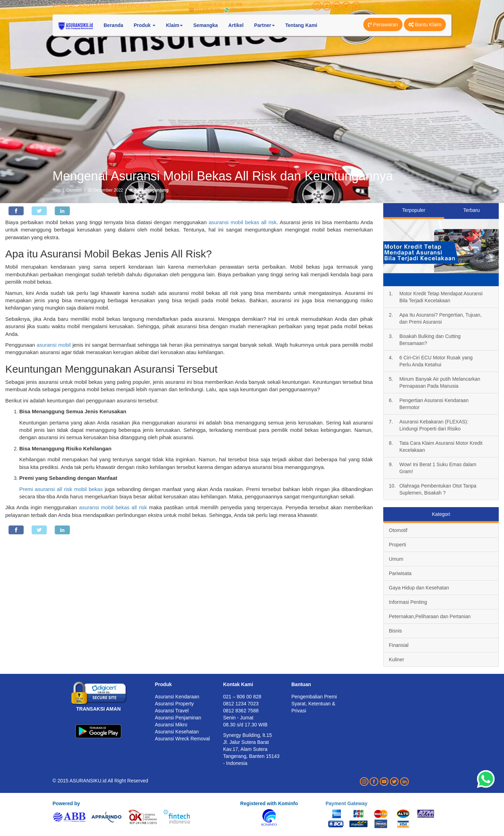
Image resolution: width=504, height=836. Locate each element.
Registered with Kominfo (269, 803)
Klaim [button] (174, 25)
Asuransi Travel (172, 711)
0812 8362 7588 (241, 711)
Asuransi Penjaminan (178, 718)
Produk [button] (145, 25)
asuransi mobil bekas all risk (243, 222)
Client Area (396, 5)
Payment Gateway (346, 803)
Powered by (66, 803)
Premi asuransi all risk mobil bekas (61, 489)
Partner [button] (264, 25)
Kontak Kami (238, 684)
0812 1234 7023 (244, 9)
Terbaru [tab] (471, 210)
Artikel (236, 25)
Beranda (113, 25)
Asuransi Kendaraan (177, 697)
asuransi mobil (54, 345)
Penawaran (383, 25)
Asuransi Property (174, 704)
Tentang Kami (301, 25)
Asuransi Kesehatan (177, 732)
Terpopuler (414, 210)
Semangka (205, 25)
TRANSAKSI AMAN (99, 709)
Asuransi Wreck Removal (183, 739)
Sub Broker (436, 5)
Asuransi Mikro (171, 725)
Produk (163, 684)
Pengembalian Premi (314, 697)
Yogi (57, 190)
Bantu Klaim (425, 25)
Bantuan (301, 684)
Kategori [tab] (441, 514)
